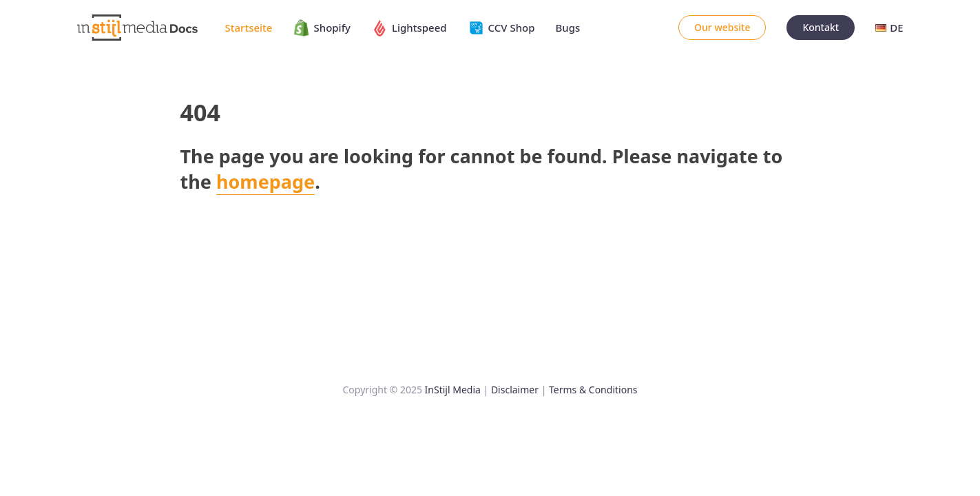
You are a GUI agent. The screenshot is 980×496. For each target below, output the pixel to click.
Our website (722, 27)
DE (889, 28)
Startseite (249, 28)
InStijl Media (453, 390)
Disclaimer (515, 390)
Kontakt (821, 27)
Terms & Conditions (593, 390)
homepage (265, 182)
